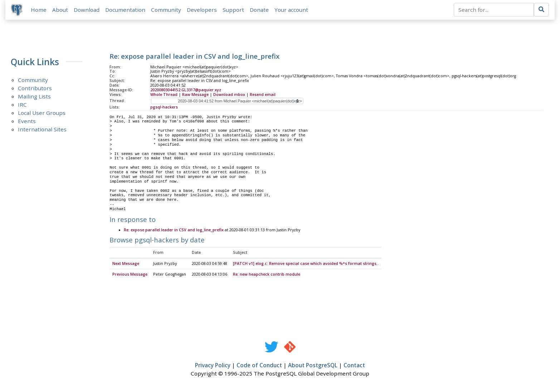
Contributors (35, 88)
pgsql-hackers (164, 107)
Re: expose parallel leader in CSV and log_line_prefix (174, 230)
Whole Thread (164, 95)
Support (233, 10)
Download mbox (229, 95)
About (60, 10)
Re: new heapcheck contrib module (267, 275)
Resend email (263, 95)
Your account (291, 10)
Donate (259, 10)
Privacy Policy (213, 366)
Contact (354, 366)
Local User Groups (42, 113)
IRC (22, 105)
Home (39, 10)
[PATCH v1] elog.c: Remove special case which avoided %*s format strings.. (306, 264)
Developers (202, 10)
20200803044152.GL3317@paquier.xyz (186, 90)
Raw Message (195, 95)
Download (87, 10)
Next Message (126, 264)
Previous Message (130, 275)
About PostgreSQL (313, 366)
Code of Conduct (259, 366)
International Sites (42, 130)
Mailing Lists (34, 97)
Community (166, 10)
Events (27, 121)
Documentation (125, 10)
